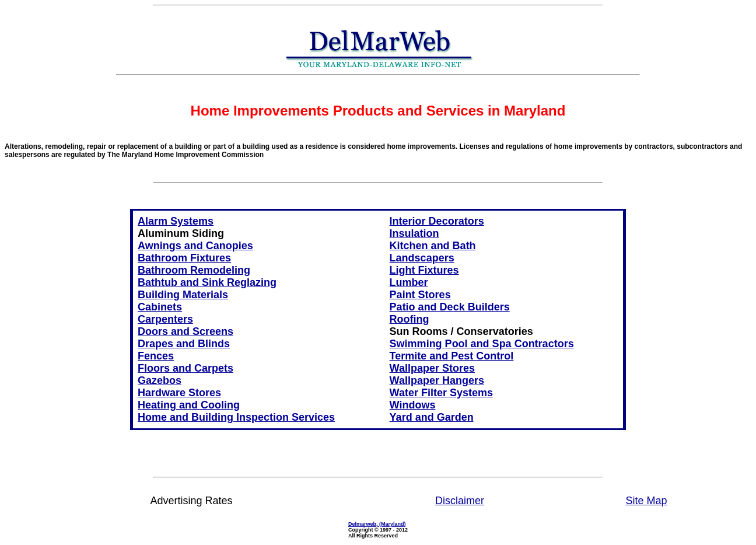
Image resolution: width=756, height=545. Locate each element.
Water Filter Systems (441, 393)
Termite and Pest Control (452, 356)
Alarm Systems (176, 221)
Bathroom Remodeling (194, 270)
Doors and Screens (185, 331)
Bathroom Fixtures (184, 258)
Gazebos (160, 380)
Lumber (409, 282)
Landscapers (422, 258)
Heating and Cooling (189, 405)
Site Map (646, 501)
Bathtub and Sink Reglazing (207, 282)
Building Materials (183, 295)
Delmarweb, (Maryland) (377, 524)
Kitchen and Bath (433, 246)
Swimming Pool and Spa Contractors (482, 344)
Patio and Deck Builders (450, 307)
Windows (413, 405)
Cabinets (160, 307)
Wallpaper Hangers (437, 380)
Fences (156, 356)
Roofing (409, 319)
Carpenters (165, 319)
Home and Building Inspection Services (236, 417)
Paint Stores (420, 295)
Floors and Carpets (185, 368)
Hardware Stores (179, 393)
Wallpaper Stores (432, 368)
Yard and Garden (432, 417)
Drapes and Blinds (184, 344)
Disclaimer (460, 501)
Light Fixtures (424, 270)
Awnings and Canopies (195, 246)
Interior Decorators (437, 221)
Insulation (414, 233)
